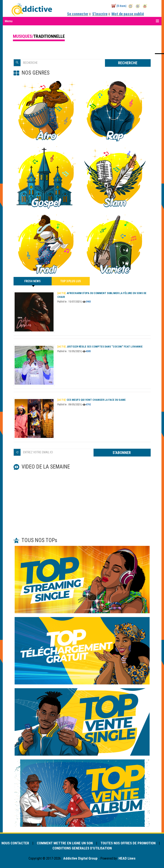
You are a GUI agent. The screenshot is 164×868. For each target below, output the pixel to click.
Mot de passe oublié (128, 14)
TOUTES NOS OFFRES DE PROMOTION (128, 843)
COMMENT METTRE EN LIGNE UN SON (65, 843)
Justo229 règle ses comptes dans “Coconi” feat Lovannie (100, 347)
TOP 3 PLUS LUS (71, 281)
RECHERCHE (128, 63)
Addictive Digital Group (80, 858)
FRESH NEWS (32, 282)
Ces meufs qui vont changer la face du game (92, 400)
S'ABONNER (122, 453)
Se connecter (78, 14)
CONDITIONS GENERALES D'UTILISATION (82, 848)
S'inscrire (100, 14)
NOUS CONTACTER (16, 843)
